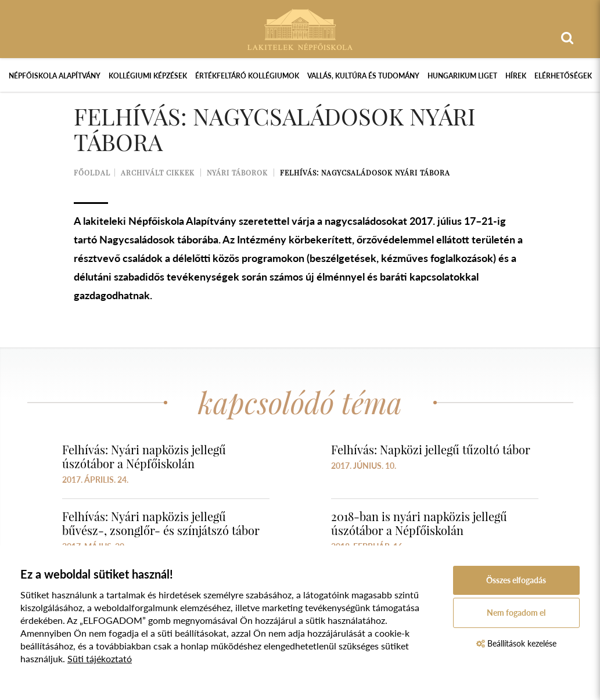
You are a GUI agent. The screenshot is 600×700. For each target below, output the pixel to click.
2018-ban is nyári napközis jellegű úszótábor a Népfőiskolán (419, 523)
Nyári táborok (237, 173)
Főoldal (92, 173)
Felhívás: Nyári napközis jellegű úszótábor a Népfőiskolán (144, 456)
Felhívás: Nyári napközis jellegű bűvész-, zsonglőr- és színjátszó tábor (161, 523)
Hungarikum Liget (462, 76)
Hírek (516, 76)
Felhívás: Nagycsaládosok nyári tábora (365, 173)
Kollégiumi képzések (148, 76)
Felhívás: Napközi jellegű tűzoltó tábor (431, 449)
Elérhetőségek (563, 76)
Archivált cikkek (158, 173)
